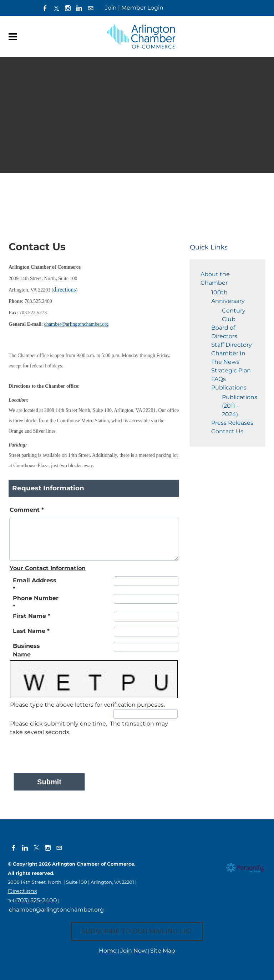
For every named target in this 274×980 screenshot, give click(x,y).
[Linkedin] (79, 8)
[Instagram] (68, 8)
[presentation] (64, 751)
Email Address (35, 585)
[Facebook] (45, 8)
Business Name (26, 650)
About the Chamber (215, 278)
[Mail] (91, 8)
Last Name (31, 631)
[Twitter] (56, 8)
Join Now (133, 951)
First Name (32, 616)
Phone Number (36, 602)
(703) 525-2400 (36, 900)
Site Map (163, 951)
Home (108, 951)
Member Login (142, 8)
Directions (22, 891)
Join (111, 8)
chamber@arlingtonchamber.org (56, 910)
